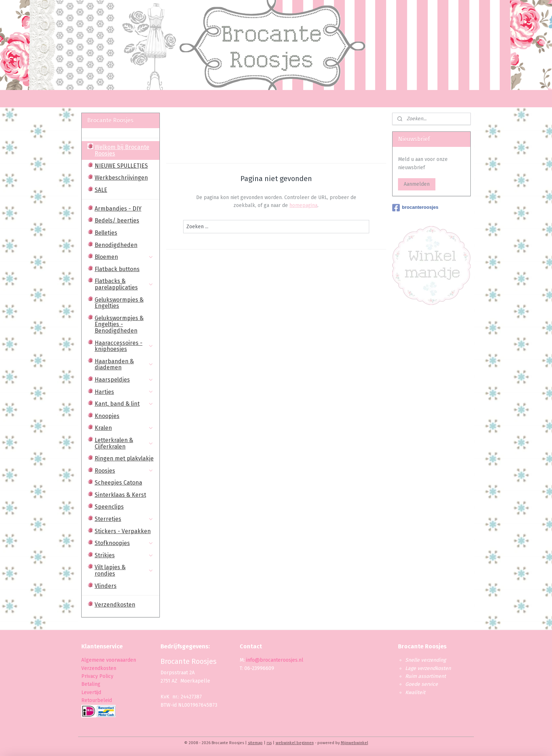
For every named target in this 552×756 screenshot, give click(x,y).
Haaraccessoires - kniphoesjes (124, 346)
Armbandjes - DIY (118, 209)
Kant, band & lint (124, 404)
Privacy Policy (98, 676)
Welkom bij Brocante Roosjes (122, 150)
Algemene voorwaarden (109, 660)
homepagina (303, 205)
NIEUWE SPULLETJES (121, 166)
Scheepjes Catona (118, 483)
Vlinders (106, 586)
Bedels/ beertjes (117, 220)
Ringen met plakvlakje (124, 458)
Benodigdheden (116, 245)
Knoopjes (107, 416)
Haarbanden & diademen (124, 364)
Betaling (91, 684)
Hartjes (124, 392)
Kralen (124, 428)
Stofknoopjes (124, 543)
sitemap (255, 743)
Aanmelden (417, 184)
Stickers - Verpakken (123, 531)
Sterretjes (124, 519)
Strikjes (124, 555)
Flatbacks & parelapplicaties (124, 284)
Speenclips (109, 507)
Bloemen (124, 257)
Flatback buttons (117, 269)
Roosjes (124, 471)
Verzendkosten (115, 605)
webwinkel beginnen (295, 743)
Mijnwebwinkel (354, 743)
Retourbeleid (97, 700)
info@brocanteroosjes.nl (275, 660)
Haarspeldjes (124, 380)
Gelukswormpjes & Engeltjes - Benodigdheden (119, 324)
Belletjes (106, 233)
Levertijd (91, 692)
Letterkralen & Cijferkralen (124, 443)
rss (269, 743)
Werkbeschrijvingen (121, 178)
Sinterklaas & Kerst (120, 495)
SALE (101, 190)
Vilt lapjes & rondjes (124, 570)
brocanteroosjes (415, 208)
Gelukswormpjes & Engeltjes (119, 303)
